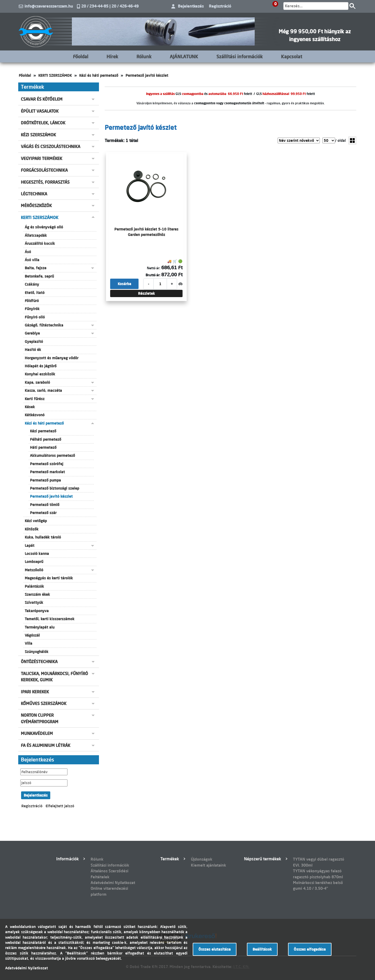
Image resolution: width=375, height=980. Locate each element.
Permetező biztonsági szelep (55, 488)
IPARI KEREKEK (35, 692)
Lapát (30, 546)
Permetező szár (43, 513)
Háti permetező (43, 447)
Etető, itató (35, 293)
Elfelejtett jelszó (60, 806)
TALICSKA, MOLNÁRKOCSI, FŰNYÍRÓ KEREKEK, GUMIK (54, 677)
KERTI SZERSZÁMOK (55, 75)
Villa (29, 643)
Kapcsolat (292, 56)
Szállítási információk (240, 56)
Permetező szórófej (47, 464)
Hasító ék (33, 350)
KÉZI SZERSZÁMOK (38, 135)
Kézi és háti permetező (99, 75)
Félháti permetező (46, 439)
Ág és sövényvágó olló (44, 227)
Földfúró (32, 301)
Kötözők (32, 529)
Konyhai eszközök (40, 374)
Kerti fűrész (35, 399)
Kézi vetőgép (36, 521)
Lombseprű (34, 562)
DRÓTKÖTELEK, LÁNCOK (43, 123)
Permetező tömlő (45, 505)
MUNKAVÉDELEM (37, 733)
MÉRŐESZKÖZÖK (36, 206)
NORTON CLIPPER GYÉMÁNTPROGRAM (40, 718)
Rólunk (144, 56)
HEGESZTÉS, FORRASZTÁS (45, 182)
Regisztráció (220, 6)
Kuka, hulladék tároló (43, 537)
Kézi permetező (43, 431)
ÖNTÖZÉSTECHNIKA (39, 662)
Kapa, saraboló (37, 382)
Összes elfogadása (310, 949)
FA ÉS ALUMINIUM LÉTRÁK (46, 745)
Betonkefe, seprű (39, 276)
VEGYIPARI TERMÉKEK (42, 158)
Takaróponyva (37, 611)
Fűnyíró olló (35, 317)
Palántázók (34, 586)
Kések (30, 407)
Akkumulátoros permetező (52, 456)
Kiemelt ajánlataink (208, 865)
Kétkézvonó (35, 415)
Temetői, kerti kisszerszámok (50, 619)
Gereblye (32, 333)
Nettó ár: (154, 268)
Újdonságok (202, 859)
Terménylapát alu (40, 627)
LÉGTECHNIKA (34, 194)
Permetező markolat (47, 472)
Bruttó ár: (153, 275)
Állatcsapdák (36, 235)
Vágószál (32, 635)
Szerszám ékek (37, 594)
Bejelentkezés (191, 6)
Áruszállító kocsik (40, 244)
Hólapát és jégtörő (41, 366)
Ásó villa (32, 260)
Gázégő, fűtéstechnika (44, 325)
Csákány (32, 284)
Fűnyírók (32, 309)
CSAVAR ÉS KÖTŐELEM (42, 99)
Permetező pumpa (45, 480)
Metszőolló (34, 570)
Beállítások (262, 949)
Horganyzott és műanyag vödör (52, 358)
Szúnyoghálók (37, 652)
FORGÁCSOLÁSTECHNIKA (44, 170)
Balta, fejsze (36, 268)
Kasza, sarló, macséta (43, 390)
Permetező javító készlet (147, 75)
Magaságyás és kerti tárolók (49, 578)
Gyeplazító (34, 342)
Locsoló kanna (37, 554)
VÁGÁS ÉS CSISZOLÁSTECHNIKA (51, 146)
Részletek (146, 293)
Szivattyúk (34, 603)
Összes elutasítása (215, 949)
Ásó (28, 252)
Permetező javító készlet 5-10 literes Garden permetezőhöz (146, 232)
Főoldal (81, 56)
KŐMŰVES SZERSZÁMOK (44, 703)
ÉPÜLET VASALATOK (40, 111)
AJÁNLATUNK (184, 56)
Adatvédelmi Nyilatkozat (113, 883)
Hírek (112, 56)
